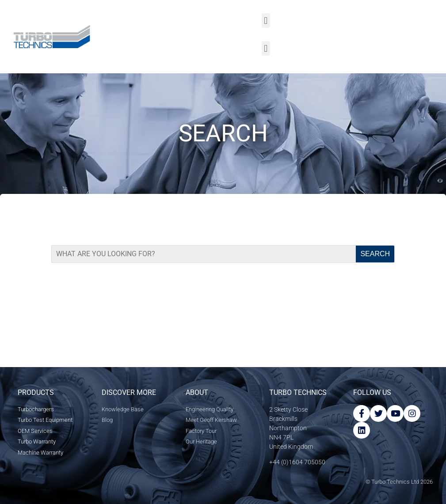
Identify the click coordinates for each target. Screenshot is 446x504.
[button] (266, 21)
